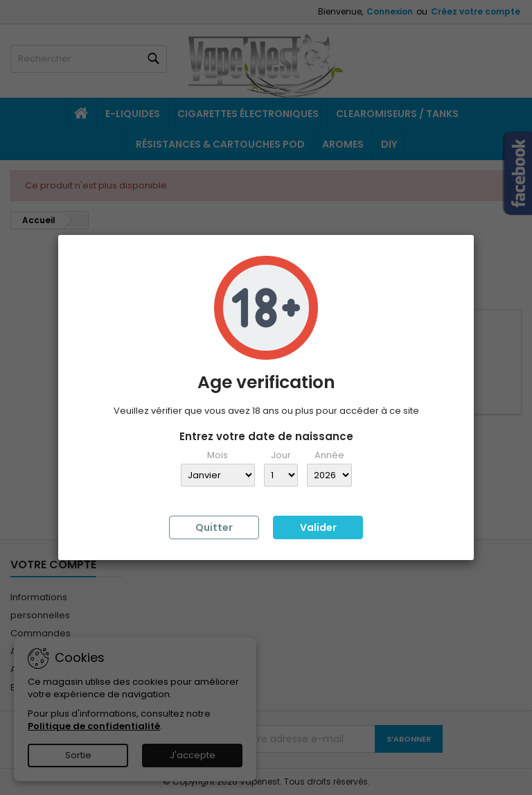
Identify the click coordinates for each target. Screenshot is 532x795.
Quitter (214, 527)
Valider (318, 527)
